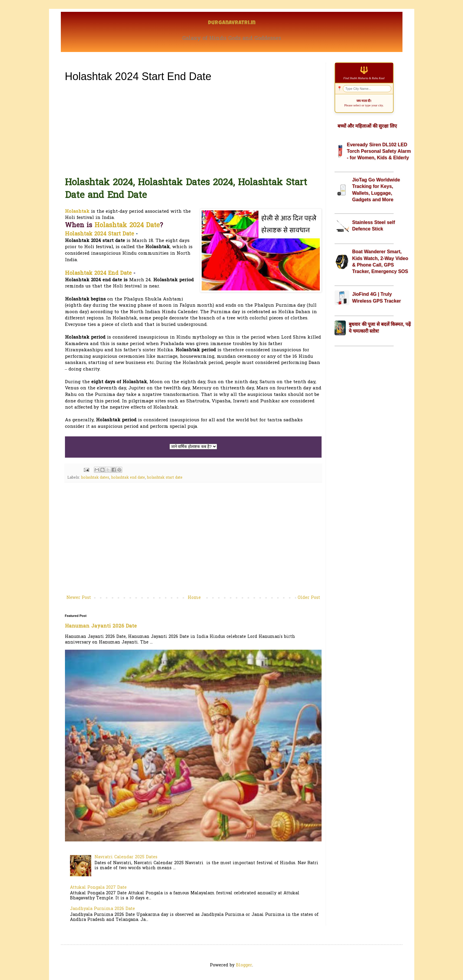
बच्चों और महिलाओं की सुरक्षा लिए (367, 126)
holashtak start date (165, 478)
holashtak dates (95, 478)
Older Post (309, 598)
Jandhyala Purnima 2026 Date (102, 909)
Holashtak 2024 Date (127, 226)
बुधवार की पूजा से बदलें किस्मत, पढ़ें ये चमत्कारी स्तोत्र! (380, 328)
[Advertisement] (193, 130)
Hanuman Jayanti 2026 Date (101, 626)
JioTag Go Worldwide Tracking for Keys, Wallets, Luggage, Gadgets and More (376, 190)
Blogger (244, 965)
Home (194, 598)
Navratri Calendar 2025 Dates (126, 857)
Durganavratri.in (232, 23)
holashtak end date (128, 478)
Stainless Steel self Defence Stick (374, 226)
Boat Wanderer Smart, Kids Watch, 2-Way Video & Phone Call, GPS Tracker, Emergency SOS (380, 261)
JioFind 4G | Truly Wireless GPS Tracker (377, 297)
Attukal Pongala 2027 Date (98, 888)
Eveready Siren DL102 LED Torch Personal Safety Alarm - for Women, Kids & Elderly (379, 151)
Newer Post (79, 598)
